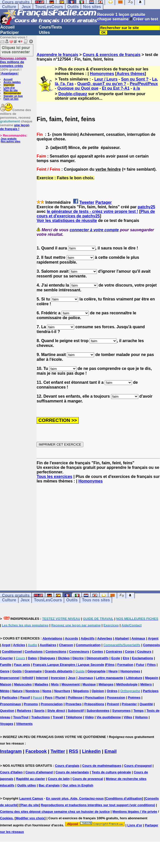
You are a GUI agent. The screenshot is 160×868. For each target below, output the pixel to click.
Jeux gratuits (9, 139)
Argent (153, 638)
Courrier (6, 658)
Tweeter (87, 202)
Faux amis (22, 665)
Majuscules (23, 684)
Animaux (138, 638)
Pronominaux (10, 704)
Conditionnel (12, 652)
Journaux (86, 678)
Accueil (7, 27)
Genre (5, 671)
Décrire (78, 658)
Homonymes (102, 74)
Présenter (129, 704)
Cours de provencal (88, 779)
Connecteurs (79, 652)
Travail (58, 717)
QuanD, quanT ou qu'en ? (102, 84)
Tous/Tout (21, 717)
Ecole (116, 658)
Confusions (34, 652)
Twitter (58, 751)
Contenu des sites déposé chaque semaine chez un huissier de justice (55, 812)
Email (111, 751)
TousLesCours (49, 7)
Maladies (42, 684)
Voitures (141, 717)
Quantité (146, 704)
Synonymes (122, 711)
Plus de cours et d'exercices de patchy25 (96, 214)
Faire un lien (11, 99)
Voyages (7, 724)
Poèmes (134, 697)
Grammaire (33, 671)
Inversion (58, 678)
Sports (39, 711)
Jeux (26, 7)
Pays (49, 697)
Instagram (11, 751)
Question (7, 711)
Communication (88, 645)
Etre (126, 658)
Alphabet (122, 638)
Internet (42, 678)
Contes (97, 652)
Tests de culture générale (111, 772)
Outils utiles (26, 785)
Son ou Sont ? (135, 79)
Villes (128, 717)
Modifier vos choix (30, 818)
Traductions (41, 717)
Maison (6, 684)
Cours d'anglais (67, 766)
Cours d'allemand (39, 772)
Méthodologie (127, 684)
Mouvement (71, 684)
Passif (25, 697)
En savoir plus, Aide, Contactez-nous (75, 798)
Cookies (6, 818)
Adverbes (105, 638)
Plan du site (11, 91)
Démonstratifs (98, 658)
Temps (138, 711)
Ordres (112, 691)
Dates (32, 658)
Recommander (12, 93)
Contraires (114, 652)
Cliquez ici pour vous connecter (16, 49)
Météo (5, 691)
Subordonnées (98, 711)
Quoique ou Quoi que (78, 88)
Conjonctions (56, 652)
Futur (140, 665)
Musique (89, 684)
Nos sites (92, 7)
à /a (137, 88)
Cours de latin (59, 779)
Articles (19, 645)
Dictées (64, 658)
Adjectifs (88, 638)
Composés (151, 645)
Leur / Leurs (106, 79)
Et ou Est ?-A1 (116, 88)
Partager (104, 202)
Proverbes (73, 704)
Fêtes (151, 665)
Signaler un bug (13, 96)
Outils (73, 7)
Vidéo (89, 717)
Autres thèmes (131, 74)
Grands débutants (58, 671)
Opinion (98, 691)
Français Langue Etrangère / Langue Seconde (68, 665)
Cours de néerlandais (72, 772)
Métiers (146, 684)
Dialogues (47, 658)
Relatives (24, 711)
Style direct (56, 711)
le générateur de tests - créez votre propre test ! (92, 211)
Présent (113, 704)
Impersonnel (10, 678)
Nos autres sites (10, 142)
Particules (10, 697)
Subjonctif (76, 711)
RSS (74, 751)
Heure (113, 671)
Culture (9, 7)
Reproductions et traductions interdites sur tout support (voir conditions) (98, 805)
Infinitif (28, 678)
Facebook (36, 751)
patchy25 (146, 207)
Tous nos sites (96, 600)
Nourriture (62, 691)
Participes (151, 691)
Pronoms (31, 704)
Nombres (33, 691)
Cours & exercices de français (112, 55)
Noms (47, 691)
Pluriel (60, 697)
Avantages (9, 73)
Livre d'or (9, 88)
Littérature (134, 678)
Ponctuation (95, 697)
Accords (71, 638)
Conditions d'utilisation (124, 798)
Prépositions (94, 704)
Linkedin (91, 751)
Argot (6, 645)
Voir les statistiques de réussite (67, 221)
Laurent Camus (31, 798)
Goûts (17, 671)
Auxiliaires (48, 645)
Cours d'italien (11, 772)
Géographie (96, 671)
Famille (6, 665)
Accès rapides (12, 82)
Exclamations (143, 658)
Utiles (44, 32)
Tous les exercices (54, 477)
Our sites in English (78, 785)
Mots (55, 684)
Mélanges (106, 684)
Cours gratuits (16, 595)
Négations (81, 691)
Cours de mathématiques (102, 766)
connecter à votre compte (94, 230)
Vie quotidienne (109, 717)
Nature (17, 691)
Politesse (75, 697)
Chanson (66, 645)
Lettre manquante (110, 678)
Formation (125, 665)
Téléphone (74, 717)
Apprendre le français (57, 55)
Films (110, 665)
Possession (116, 697)
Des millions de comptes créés (13, 62)
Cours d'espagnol (138, 766)
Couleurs (144, 652)
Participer (10, 32)
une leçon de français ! (15, 127)
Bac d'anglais (49, 785)
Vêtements (24, 724)
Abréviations (52, 638)
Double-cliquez (73, 94)
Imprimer (9, 85)
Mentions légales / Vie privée (135, 812)
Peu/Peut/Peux (144, 84)
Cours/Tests (50, 27)
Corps (130, 652)
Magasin (152, 678)
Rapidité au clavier (31, 779)
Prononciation (52, 704)
